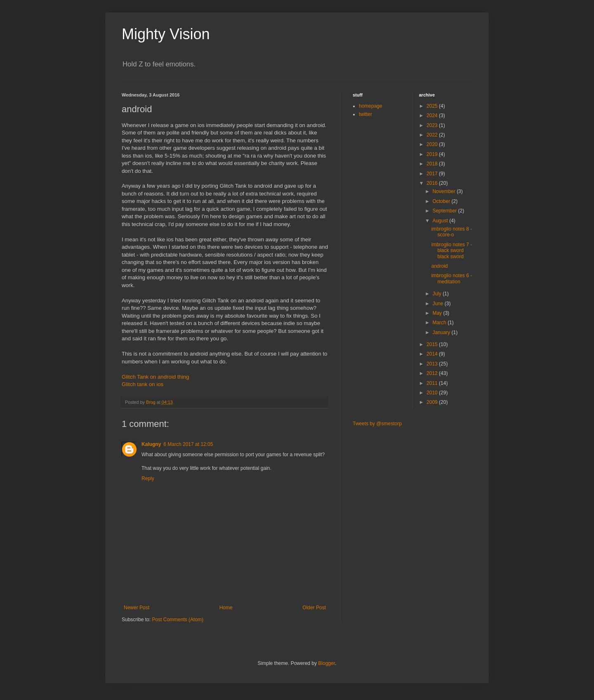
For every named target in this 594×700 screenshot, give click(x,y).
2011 (433, 383)
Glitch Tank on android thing (155, 377)
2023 (433, 125)
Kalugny (151, 444)
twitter (365, 114)
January (442, 332)
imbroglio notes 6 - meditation (451, 278)
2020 (433, 144)
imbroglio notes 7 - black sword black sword (451, 251)
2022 (433, 135)
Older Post (314, 608)
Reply (148, 478)
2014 (433, 354)
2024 (433, 115)
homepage (371, 106)
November (444, 191)
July (437, 294)
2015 (433, 344)
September (445, 211)
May (438, 313)
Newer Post (137, 608)
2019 (433, 154)
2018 (433, 164)
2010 (433, 393)
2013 (433, 364)
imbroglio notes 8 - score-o (451, 232)
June (438, 304)
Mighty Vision (166, 34)
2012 (433, 373)
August (441, 221)
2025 (433, 106)
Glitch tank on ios (143, 384)
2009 (433, 402)
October (442, 201)
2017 (433, 174)
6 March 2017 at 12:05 (188, 444)
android (439, 266)
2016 (433, 183)
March (440, 323)
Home (226, 608)
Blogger (326, 663)
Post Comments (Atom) (178, 620)
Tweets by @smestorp (377, 424)
